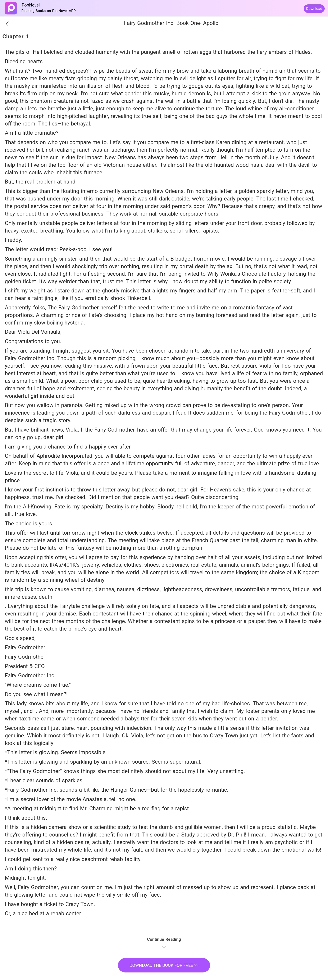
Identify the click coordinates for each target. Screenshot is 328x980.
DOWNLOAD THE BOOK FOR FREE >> (164, 965)
